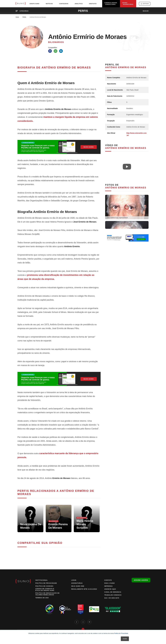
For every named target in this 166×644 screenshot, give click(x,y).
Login (74, 580)
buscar (146, 11)
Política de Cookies (44, 586)
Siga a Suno (110, 583)
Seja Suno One (78, 586)
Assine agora (141, 580)
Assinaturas (77, 583)
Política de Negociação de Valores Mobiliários (47, 594)
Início (17, 17)
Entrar (146, 4)
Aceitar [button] (125, 639)
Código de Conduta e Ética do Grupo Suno (45, 590)
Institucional (42, 580)
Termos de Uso (42, 598)
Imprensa (109, 586)
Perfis (24, 17)
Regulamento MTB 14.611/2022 (84, 589)
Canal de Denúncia (113, 592)
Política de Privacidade (121, 633)
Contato (108, 580)
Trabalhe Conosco (113, 595)
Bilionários (56, 42)
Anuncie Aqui (110, 589)
